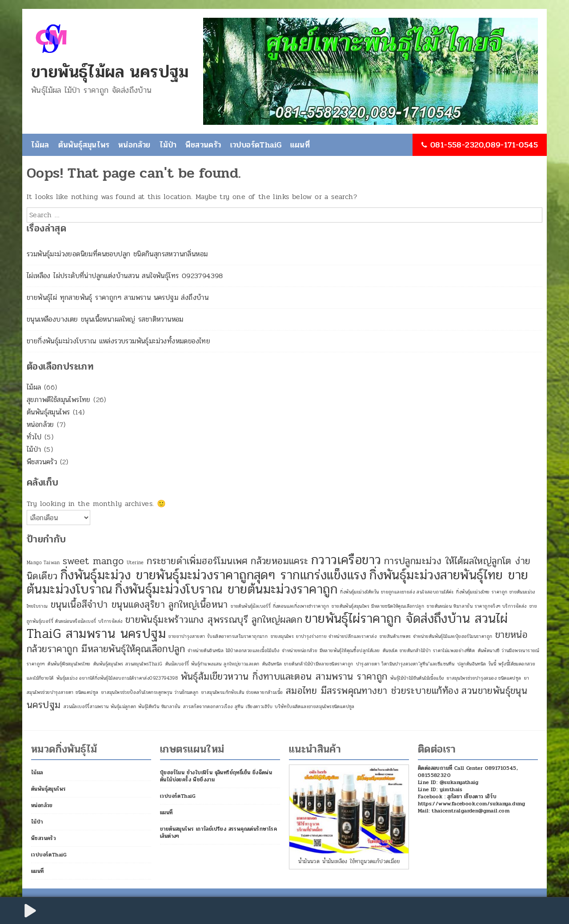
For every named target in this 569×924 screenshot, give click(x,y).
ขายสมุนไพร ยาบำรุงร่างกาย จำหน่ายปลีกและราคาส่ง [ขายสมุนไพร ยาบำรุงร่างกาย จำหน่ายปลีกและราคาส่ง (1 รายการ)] (324, 636)
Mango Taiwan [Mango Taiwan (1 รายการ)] (43, 563)
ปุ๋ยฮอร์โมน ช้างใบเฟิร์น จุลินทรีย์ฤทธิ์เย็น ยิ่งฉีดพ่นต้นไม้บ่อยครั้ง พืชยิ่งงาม (216, 776)
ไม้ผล (40, 145)
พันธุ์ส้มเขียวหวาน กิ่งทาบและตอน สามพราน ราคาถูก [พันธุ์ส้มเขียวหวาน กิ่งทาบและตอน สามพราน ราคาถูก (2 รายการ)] (284, 677)
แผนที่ (300, 145)
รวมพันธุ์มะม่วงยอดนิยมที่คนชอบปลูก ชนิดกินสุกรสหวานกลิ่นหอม (117, 254)
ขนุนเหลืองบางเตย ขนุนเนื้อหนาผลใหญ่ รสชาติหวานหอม (105, 319)
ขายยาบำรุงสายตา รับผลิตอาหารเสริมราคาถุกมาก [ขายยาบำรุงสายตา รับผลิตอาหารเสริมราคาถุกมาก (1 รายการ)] (218, 636)
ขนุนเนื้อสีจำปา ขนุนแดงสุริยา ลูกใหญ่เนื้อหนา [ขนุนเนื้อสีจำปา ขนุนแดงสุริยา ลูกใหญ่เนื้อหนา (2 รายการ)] (139, 605)
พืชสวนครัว (203, 145)
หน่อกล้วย (134, 145)
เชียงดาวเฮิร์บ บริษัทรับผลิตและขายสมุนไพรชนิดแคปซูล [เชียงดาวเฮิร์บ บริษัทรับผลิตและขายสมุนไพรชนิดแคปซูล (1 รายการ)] (300, 707)
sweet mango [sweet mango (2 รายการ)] (93, 561)
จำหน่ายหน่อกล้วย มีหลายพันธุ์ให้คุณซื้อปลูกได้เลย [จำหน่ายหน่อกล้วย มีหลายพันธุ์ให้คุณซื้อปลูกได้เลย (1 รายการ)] (331, 651)
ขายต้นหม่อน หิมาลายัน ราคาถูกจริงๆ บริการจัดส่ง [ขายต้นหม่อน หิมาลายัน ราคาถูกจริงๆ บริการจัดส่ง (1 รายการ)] (477, 606)
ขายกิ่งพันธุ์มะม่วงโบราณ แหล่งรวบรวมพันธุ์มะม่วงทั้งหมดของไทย (118, 341)
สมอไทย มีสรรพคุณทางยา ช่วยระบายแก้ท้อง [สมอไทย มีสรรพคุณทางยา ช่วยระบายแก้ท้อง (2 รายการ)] (372, 691)
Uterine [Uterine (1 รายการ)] (135, 563)
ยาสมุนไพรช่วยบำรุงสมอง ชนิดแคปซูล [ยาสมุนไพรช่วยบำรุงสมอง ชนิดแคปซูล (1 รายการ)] (484, 678)
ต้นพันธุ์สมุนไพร (84, 145)
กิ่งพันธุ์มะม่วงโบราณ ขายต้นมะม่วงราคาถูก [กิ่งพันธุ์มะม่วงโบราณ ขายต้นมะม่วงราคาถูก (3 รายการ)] (226, 589)
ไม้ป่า (168, 145)
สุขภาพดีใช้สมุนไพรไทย (59, 400)
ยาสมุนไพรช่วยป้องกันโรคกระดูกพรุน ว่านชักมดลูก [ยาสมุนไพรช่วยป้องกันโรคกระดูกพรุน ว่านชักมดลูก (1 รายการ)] (150, 692)
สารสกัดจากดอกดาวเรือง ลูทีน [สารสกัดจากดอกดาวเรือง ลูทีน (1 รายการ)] (213, 707)
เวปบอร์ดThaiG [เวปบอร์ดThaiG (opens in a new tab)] (256, 145)
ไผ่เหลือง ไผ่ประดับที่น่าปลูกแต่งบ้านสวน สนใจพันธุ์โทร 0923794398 (125, 276)
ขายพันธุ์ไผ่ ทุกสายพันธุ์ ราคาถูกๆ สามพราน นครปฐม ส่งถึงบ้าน (118, 297)
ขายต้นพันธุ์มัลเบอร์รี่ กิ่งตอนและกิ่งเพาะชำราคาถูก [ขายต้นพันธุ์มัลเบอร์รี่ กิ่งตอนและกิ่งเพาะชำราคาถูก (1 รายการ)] (280, 606)
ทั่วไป (34, 437)
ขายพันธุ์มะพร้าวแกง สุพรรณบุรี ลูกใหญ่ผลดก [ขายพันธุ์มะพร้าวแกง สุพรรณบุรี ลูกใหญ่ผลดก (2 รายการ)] (214, 620)
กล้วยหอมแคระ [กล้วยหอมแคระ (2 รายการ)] (279, 561)
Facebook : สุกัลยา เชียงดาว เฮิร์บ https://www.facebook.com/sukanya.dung (472, 800)
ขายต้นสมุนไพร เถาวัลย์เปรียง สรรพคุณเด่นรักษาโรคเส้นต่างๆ (218, 832)
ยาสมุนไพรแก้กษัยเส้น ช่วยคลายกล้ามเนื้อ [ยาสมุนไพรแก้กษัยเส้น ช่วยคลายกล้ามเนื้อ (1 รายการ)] (242, 692)
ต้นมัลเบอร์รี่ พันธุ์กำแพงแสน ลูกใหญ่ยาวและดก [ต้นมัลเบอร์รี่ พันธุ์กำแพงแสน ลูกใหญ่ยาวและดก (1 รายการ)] (212, 664)
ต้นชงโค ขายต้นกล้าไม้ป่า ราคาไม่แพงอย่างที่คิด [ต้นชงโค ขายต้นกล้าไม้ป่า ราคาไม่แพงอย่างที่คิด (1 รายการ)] (429, 651)
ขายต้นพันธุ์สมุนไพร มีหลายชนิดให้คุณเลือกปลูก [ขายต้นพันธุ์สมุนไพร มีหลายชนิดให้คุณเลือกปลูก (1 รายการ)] (378, 606)
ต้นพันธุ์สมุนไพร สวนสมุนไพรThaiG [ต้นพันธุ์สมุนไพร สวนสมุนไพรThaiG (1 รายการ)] (128, 664)
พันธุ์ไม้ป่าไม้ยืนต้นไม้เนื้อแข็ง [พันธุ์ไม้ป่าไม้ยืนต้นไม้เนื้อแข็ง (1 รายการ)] (417, 678)
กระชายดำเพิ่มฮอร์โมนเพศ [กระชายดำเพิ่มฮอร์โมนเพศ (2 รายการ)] (197, 561)
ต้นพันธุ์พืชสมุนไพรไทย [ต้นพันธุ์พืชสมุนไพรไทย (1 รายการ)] (69, 664)
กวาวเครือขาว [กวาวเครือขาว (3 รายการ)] (346, 560)
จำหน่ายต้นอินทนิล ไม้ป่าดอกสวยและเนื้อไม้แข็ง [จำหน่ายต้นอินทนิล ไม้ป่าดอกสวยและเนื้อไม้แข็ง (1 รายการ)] (233, 651)
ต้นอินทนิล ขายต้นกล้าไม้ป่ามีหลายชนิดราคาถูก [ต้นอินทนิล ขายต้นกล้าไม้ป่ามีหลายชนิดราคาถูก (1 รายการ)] (308, 664)
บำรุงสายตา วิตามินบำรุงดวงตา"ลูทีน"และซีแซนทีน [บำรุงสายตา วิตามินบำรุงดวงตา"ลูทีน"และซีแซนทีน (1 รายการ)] (405, 664)
